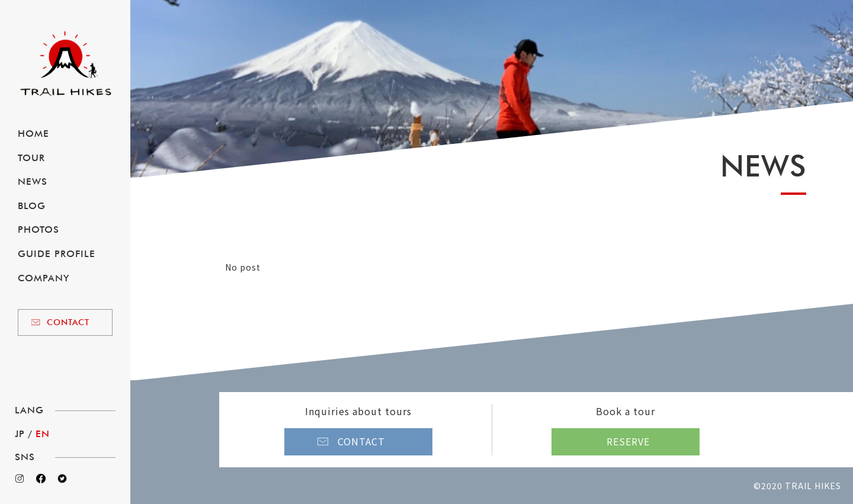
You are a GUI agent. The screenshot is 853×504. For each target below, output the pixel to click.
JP (20, 434)
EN (43, 434)
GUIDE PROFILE (57, 254)
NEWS (33, 182)
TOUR (31, 158)
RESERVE (628, 441)
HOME (33, 134)
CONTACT (68, 322)
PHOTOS (39, 229)
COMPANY (44, 278)
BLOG (32, 206)
